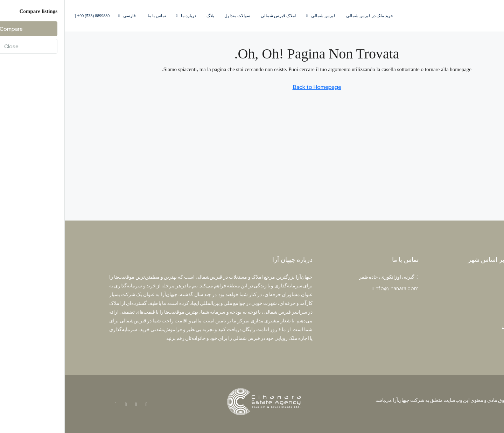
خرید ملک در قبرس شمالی (305, 16)
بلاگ (145, 16)
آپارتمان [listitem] (450, 291)
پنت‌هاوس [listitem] (448, 326)
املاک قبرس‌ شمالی (213, 16)
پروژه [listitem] (452, 279)
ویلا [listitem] (455, 314)
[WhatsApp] (50, 404)
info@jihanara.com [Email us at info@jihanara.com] (332, 288)
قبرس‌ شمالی (259, 16)
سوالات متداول (173, 16)
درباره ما (124, 16)
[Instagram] (70, 404)
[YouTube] (60, 404)
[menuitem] (26, 16)
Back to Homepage (252, 87)
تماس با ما (92, 16)
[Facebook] (80, 404)
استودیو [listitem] (450, 302)
